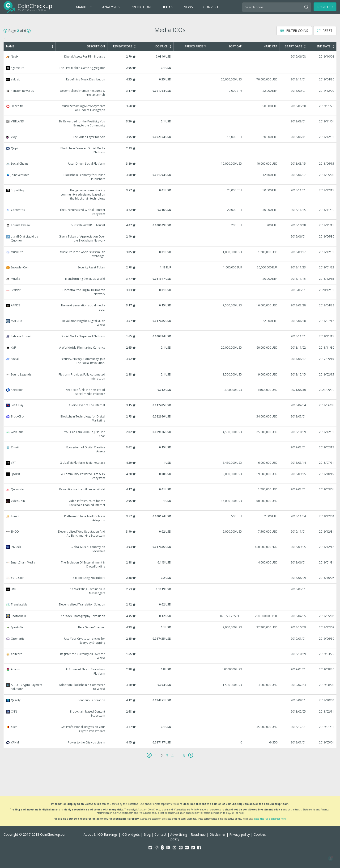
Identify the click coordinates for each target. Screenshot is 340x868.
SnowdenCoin (170, 267)
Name (30, 46)
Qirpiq (170, 150)
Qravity (170, 700)
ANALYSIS (111, 7)
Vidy (170, 137)
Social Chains (170, 164)
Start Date (295, 46)
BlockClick (170, 418)
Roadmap (198, 834)
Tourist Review (170, 225)
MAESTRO (170, 323)
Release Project (170, 336)
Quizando (170, 489)
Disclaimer (217, 834)
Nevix (170, 56)
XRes (170, 729)
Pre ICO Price (196, 46)
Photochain (170, 616)
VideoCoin (170, 503)
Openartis (170, 641)
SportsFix (170, 627)
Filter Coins (294, 31)
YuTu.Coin (170, 578)
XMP (170, 348)
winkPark (170, 434)
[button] (331, 859)
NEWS (188, 7)
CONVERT (211, 7)
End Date (325, 46)
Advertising (179, 834)
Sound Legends (170, 376)
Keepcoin (170, 392)
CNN (170, 714)
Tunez (170, 518)
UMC (170, 591)
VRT (170, 463)
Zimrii (170, 449)
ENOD (170, 534)
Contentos (170, 212)
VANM (170, 742)
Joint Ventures (170, 177)
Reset (325, 31)
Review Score (124, 46)
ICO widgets (131, 834)
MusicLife (170, 254)
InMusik (170, 549)
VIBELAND (170, 123)
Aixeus (170, 671)
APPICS (170, 307)
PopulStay (170, 194)
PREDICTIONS (142, 7)
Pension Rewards (170, 93)
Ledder (170, 292)
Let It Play (170, 405)
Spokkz (170, 476)
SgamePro (170, 68)
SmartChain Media (170, 564)
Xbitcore (170, 656)
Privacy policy (240, 834)
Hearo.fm (170, 108)
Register (325, 7)
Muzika (170, 279)
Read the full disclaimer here (270, 819)
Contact (160, 834)
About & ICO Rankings (101, 834)
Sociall (170, 361)
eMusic (170, 79)
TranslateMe (170, 604)
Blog (147, 834)
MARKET (84, 7)
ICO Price (163, 46)
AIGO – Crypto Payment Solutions (170, 687)
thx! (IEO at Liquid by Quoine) (170, 238)
